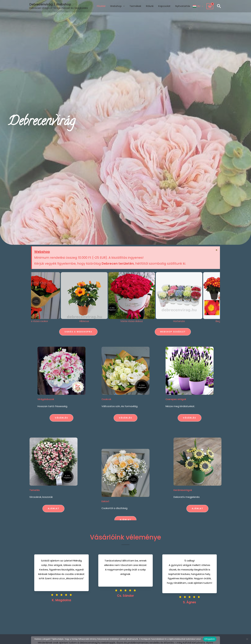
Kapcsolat (164, 6)
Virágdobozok (10, 399)
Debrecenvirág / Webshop (50, 4)
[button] (219, 6)
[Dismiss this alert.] (217, 250)
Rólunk (150, 6)
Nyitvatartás (183, 6)
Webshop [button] (116, 6)
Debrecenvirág (42, 122)
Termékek (135, 6)
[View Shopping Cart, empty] (210, 6)
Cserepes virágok (211, 399)
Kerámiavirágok (226, 490)
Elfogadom (210, 639)
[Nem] (247, 639)
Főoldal (101, 6)
